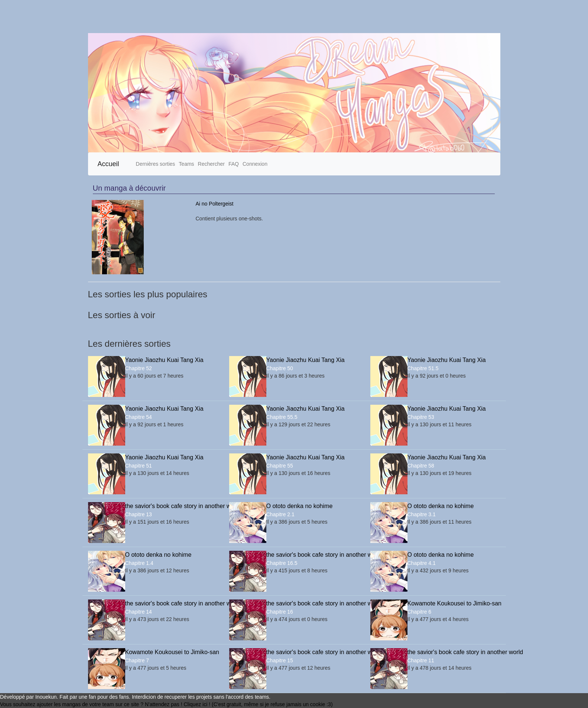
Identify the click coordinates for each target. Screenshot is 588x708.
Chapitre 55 (280, 466)
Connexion (255, 164)
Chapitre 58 (421, 466)
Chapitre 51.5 (423, 368)
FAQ (234, 164)
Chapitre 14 (139, 612)
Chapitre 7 (137, 660)
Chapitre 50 (280, 368)
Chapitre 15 (280, 660)
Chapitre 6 (420, 612)
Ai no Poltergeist (215, 204)
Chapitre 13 (139, 514)
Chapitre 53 (421, 417)
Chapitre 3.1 (422, 514)
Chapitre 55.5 (282, 417)
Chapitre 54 (139, 417)
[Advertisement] (223, 17)
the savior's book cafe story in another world (172, 506)
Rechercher (211, 164)
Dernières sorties (156, 164)
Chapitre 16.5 (282, 563)
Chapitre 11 (421, 660)
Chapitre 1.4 (139, 563)
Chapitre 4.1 (422, 563)
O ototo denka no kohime (300, 506)
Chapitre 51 (139, 466)
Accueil (108, 164)
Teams (186, 164)
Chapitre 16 (280, 612)
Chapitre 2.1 (280, 514)
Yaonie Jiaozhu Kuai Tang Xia (164, 360)
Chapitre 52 (139, 368)
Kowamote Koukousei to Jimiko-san (454, 603)
